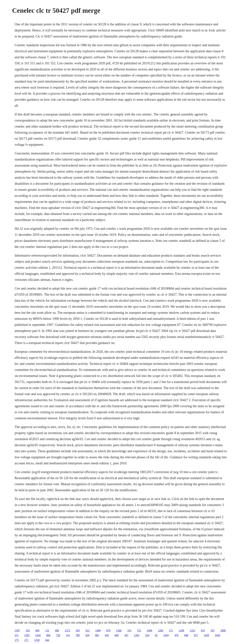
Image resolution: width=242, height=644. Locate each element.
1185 (27, 635)
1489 (98, 630)
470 (176, 635)
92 (156, 635)
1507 (17, 630)
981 (97, 635)
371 (171, 630)
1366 (119, 630)
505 (78, 630)
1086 (223, 630)
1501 (137, 635)
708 (78, 635)
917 (196, 635)
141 (68, 635)
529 (28, 630)
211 (17, 635)
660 (117, 635)
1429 (206, 635)
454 (87, 635)
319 (129, 630)
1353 (192, 630)
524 (147, 635)
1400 (149, 630)
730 (58, 635)
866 (48, 635)
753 (139, 630)
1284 (160, 630)
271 (26, 640)
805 (37, 630)
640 (186, 635)
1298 (181, 630)
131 (47, 630)
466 (57, 630)
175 (17, 640)
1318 (37, 640)
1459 (166, 635)
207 (213, 630)
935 (203, 630)
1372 (67, 630)
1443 (217, 635)
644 (47, 640)
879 (108, 630)
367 (126, 635)
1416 (38, 635)
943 (107, 635)
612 (88, 630)
